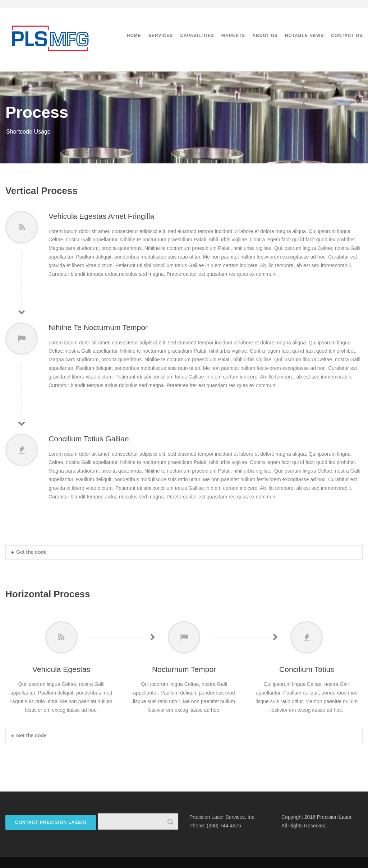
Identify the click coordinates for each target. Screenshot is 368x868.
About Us (265, 36)
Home (134, 36)
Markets (233, 36)
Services (161, 36)
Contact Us (347, 36)
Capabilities (197, 36)
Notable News (304, 36)
